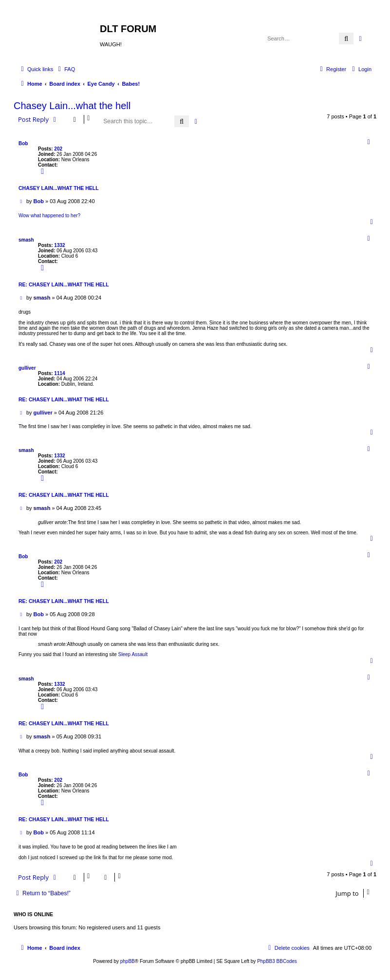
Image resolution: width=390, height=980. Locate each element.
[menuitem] (65, 69)
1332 (59, 245)
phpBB (128, 961)
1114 (59, 373)
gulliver (27, 368)
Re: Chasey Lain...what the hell (64, 284)
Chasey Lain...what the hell (72, 106)
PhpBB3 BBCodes (277, 961)
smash (26, 240)
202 (58, 149)
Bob (23, 143)
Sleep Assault (133, 654)
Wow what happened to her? (49, 216)
